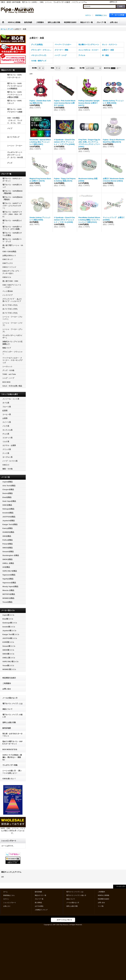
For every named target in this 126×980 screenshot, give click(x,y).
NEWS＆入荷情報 (103, 895)
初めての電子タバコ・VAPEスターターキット (12, 743)
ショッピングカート (10, 903)
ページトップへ (121, 886)
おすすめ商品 (39, 906)
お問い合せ (7, 689)
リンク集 (101, 906)
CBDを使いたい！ (9, 779)
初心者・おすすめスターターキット (12, 735)
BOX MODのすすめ (10, 749)
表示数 (35, 68)
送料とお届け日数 (9, 722)
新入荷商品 (38, 903)
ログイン (88, 15)
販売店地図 (7, 728)
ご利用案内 (7, 683)
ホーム (5, 892)
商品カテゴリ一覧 (40, 895)
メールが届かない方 (10, 698)
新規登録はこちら (101, 15)
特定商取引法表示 (9, 678)
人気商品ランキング (41, 910)
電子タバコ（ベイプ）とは (12, 704)
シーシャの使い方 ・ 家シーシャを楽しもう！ (12, 772)
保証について (7, 709)
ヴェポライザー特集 (10, 765)
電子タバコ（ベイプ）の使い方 (12, 716)
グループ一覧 (39, 899)
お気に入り (7, 906)
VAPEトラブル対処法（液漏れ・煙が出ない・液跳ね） (12, 757)
